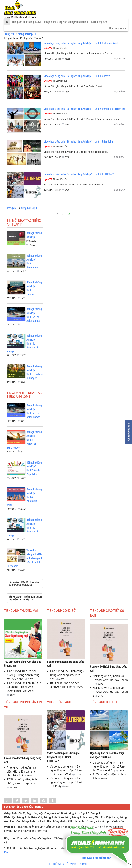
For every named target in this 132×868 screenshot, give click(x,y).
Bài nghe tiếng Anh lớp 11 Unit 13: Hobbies (34, 288)
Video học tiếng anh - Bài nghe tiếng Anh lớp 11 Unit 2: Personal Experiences (84, 109)
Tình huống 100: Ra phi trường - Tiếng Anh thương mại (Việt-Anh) (23, 675)
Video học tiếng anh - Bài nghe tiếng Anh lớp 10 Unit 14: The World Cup (109, 767)
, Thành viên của (55, 48)
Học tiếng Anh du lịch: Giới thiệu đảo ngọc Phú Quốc (107, 755)
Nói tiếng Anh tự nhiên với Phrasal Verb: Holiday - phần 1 (110, 692)
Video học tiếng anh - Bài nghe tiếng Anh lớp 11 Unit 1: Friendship (79, 141)
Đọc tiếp (120, 59)
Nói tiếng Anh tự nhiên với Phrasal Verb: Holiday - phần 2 (110, 680)
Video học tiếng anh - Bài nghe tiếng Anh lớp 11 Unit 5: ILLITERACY (79, 174)
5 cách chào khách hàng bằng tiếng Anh (66, 664)
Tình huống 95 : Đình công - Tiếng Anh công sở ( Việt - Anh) (67, 675)
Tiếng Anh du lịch (103, 702)
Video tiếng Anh (59, 702)
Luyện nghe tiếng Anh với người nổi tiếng (66, 22)
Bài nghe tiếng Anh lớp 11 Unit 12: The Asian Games (34, 315)
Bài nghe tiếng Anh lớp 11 (34, 235)
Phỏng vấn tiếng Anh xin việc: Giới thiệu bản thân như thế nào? (22, 772)
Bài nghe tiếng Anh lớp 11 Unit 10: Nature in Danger (35, 372)
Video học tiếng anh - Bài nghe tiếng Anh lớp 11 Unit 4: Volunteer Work (81, 43)
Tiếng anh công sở (61, 610)
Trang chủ (9, 34)
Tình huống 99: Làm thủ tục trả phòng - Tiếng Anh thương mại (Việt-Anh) (24, 687)
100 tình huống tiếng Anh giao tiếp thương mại (23, 664)
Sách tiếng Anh (99, 22)
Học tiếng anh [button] (118, 28)
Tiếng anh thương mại (21, 610)
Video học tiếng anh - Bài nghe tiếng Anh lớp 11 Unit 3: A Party (77, 76)
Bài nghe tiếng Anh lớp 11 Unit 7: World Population (34, 468)
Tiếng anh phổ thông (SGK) (26, 22)
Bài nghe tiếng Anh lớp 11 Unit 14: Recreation (34, 261)
